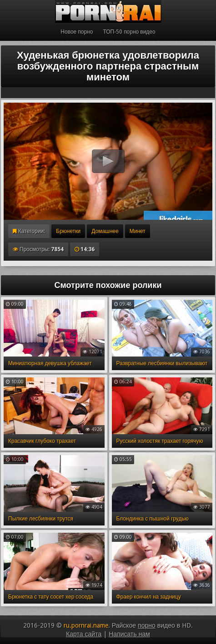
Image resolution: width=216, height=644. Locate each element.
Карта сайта (84, 634)
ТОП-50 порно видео (129, 32)
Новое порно (77, 32)
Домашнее (105, 231)
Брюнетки (68, 231)
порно (147, 625)
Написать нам (129, 634)
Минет (138, 231)
